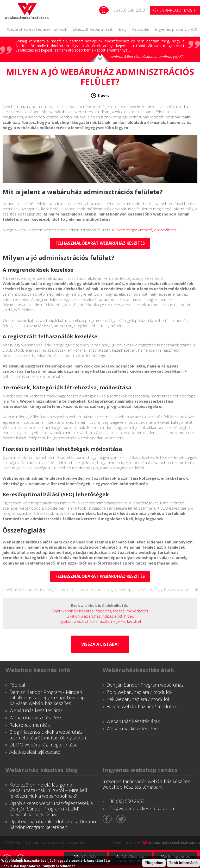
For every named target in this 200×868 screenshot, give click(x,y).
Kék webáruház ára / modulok (138, 699)
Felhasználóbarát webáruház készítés (100, 243)
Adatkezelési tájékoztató (35, 752)
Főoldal (17, 685)
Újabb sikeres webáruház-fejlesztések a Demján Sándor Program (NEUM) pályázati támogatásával (51, 809)
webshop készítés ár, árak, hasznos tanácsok (156, 590)
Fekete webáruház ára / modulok (142, 706)
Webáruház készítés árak (36, 710)
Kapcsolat (141, 29)
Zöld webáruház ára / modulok (139, 692)
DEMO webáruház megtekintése (43, 745)
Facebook (108, 819)
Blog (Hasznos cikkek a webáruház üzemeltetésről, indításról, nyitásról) (48, 735)
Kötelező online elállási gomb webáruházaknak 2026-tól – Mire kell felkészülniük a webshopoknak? (48, 790)
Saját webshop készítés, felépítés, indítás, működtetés (100, 611)
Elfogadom (154, 863)
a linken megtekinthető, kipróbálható (144, 230)
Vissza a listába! (100, 644)
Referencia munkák (30, 725)
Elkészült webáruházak (93, 29)
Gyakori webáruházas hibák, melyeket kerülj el (100, 621)
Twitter (121, 819)
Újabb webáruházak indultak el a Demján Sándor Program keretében (53, 824)
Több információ (183, 863)
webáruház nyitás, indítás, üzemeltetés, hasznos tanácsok (59, 590)
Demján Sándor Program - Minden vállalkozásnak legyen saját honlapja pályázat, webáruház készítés (47, 698)
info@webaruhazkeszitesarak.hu (140, 808)
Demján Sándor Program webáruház (145, 685)
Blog (123, 29)
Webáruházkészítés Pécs (36, 718)
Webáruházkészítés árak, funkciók (37, 29)
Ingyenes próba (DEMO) (176, 29)
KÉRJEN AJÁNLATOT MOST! (174, 10)
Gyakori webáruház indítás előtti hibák (100, 616)
